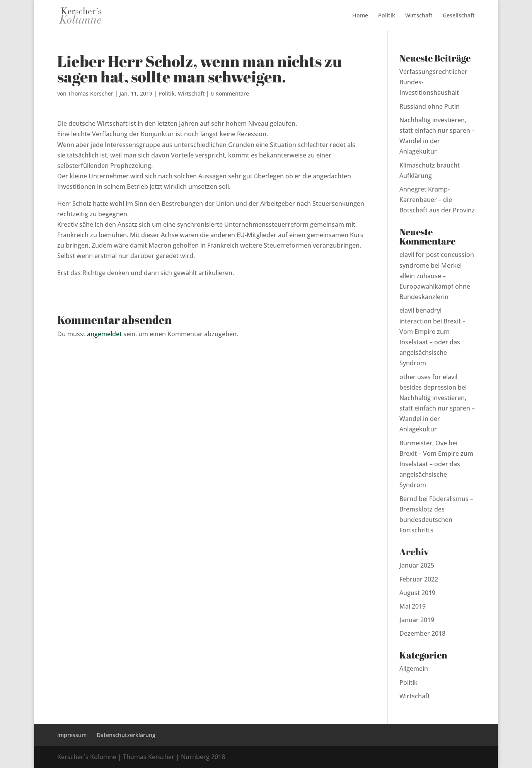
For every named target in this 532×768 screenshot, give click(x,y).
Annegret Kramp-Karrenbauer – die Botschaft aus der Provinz (437, 200)
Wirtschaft (419, 16)
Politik (387, 16)
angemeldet (104, 334)
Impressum (72, 735)
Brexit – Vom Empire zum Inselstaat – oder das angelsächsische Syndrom (432, 342)
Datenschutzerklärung (126, 735)
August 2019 (417, 593)
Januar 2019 (417, 620)
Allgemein (414, 669)
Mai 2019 (413, 606)
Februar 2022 (419, 579)
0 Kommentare (230, 93)
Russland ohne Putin (430, 106)
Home (360, 16)
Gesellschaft (459, 16)
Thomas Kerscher (91, 93)
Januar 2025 (417, 565)
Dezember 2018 (422, 633)
